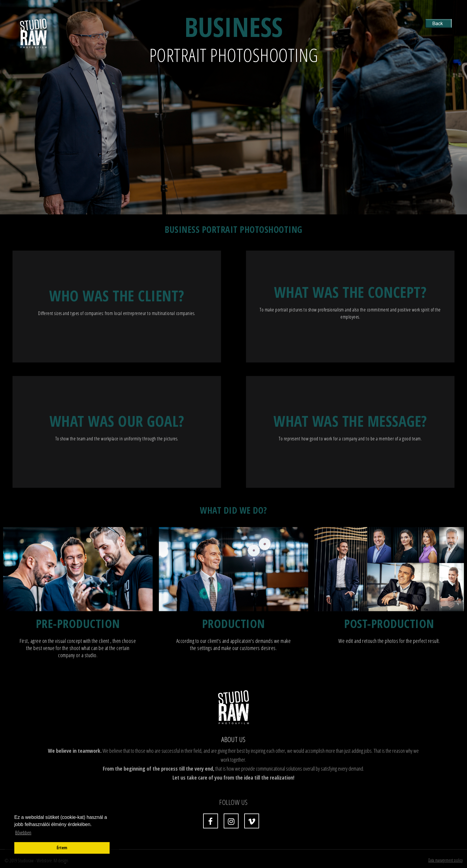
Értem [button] (62, 848)
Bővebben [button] (23, 833)
